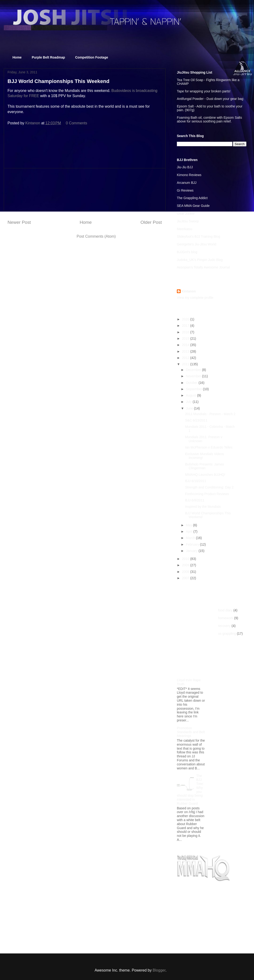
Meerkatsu (185, 229)
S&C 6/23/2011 (196, 420)
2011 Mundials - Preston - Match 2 (210, 414)
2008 (186, 572)
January (192, 551)
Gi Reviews (185, 190)
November (194, 376)
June (190, 408)
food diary (225, 610)
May (189, 525)
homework (226, 618)
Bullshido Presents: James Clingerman (204, 466)
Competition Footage (92, 57)
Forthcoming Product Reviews (207, 494)
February (193, 544)
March (191, 538)
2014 (186, 345)
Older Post (151, 222)
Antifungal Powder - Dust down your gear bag (210, 99)
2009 (186, 565)
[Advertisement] (85, 189)
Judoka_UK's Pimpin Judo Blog (200, 260)
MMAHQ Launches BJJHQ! (205, 475)
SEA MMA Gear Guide (193, 206)
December (194, 370)
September (194, 389)
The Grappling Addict (192, 198)
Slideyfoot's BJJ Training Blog (198, 236)
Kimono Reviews (189, 175)
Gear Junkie (186, 213)
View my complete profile (195, 298)
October (192, 383)
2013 (186, 351)
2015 (186, 338)
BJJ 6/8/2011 (195, 500)
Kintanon (189, 291)
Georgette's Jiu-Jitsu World (196, 244)
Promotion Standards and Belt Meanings (191, 732)
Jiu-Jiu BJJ (185, 167)
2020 (186, 319)
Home (17, 57)
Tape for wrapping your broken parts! (204, 91)
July (189, 402)
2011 (186, 364)
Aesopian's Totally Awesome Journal (203, 267)
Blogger (159, 970)
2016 (186, 332)
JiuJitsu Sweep (188, 221)
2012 (186, 358)
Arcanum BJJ (187, 183)
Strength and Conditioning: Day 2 (209, 487)
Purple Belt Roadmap (48, 57)
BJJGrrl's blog (187, 252)
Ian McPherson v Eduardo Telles (209, 447)
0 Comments (77, 123)
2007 (186, 578)
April (190, 531)
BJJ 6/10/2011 (196, 481)
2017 (186, 326)
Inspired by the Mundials (203, 507)
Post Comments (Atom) (96, 236)
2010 (186, 559)
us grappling (227, 634)
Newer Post (19, 222)
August (191, 395)
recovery (224, 626)
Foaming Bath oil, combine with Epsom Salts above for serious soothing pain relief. (209, 119)
